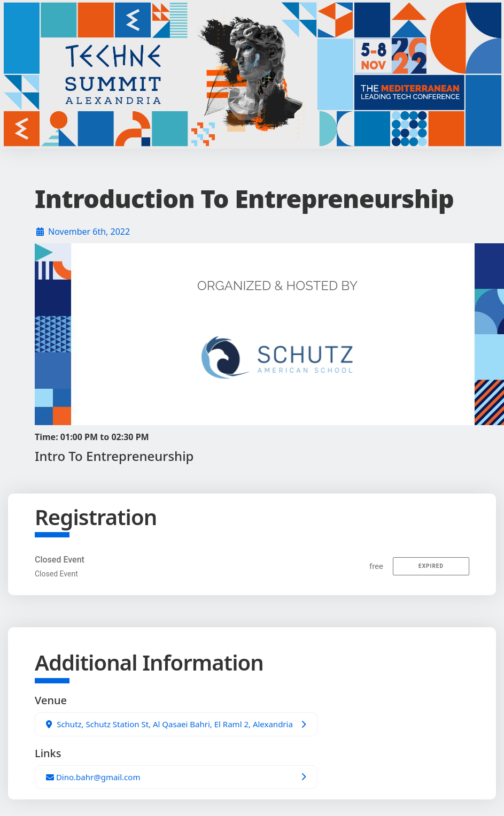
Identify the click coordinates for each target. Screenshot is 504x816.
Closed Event (60, 560)
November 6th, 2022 (89, 232)
